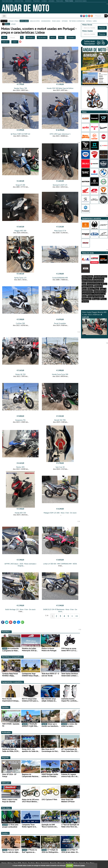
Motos (38, 863)
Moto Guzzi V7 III (60, 231)
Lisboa (15, 42)
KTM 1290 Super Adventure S (60, 134)
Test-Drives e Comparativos (12, 657)
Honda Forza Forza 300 (60, 374)
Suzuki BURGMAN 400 (60, 278)
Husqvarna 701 (20, 420)
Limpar (4, 37)
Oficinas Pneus (93, 289)
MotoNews (6, 632)
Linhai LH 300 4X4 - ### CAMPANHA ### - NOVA (60, 564)
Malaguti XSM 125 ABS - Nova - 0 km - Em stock (60, 513)
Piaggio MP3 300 (20, 231)
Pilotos (103, 299)
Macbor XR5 (20, 467)
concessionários (46, 21)
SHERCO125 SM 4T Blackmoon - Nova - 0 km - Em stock (60, 610)
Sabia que (6, 783)
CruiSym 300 (20, 323)
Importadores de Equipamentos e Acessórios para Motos (94, 294)
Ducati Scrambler (60, 323)
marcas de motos (35, 21)
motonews (65, 21)
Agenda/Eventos (100, 276)
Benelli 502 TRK (60, 420)
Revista (76, 863)
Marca (53, 37)
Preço (61, 37)
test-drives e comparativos (77, 21)
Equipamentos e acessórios (12, 682)
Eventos (5, 833)
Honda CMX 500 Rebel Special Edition (60, 88)
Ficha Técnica (90, 863)
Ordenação (30, 37)
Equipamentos (45, 863)
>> (77, 616)
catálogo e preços (13, 21)
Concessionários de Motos (97, 284)
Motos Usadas (87, 276)
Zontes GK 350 (20, 374)
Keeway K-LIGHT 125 (60, 185)
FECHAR (70, 865)
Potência (5, 42)
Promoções (53, 863)
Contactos (82, 863)
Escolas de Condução (96, 296)
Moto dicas (6, 808)
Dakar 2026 (17, 863)
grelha (8, 24)
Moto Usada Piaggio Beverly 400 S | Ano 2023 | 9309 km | (95, 323)
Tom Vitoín (31, 863)
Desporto (6, 758)
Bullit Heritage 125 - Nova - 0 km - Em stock (20, 609)
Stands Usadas (88, 286)
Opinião (25, 863)
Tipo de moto (42, 37)
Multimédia (7, 732)
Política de (79, 865)
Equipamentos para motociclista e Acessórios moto (93, 281)
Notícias (10, 863)
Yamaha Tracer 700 (20, 88)
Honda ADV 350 (20, 513)
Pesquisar (102, 28)
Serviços (85, 301)
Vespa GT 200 (20, 185)
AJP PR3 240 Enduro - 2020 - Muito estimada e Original (20, 565)
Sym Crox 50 (60, 467)
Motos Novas (87, 279)
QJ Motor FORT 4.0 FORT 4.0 (20, 134)
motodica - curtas (91, 21)
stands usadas (56, 21)
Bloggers (96, 299)
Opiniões (6, 707)
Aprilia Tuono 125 (20, 278)
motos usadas (24, 21)
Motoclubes (87, 299)
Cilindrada (71, 37)
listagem (13, 24)
